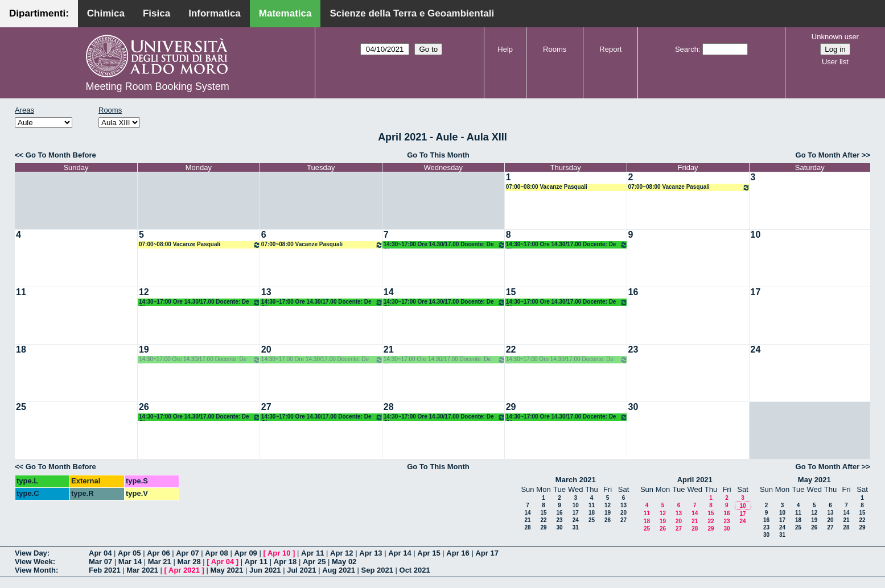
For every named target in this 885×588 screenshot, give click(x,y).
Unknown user (835, 37)
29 (511, 407)
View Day (31, 553)
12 (144, 292)
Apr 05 (129, 553)
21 (389, 349)
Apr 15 (429, 553)
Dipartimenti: (39, 13)
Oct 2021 (415, 570)
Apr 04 (100, 553)
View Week (34, 562)
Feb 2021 (105, 570)
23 (633, 349)
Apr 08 (216, 553)
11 (21, 292)
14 (389, 292)
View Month (35, 570)
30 (633, 407)
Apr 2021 (184, 570)
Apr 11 (312, 553)
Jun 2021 (265, 570)
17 (756, 292)
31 (576, 527)
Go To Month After (828, 155)
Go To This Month (438, 155)
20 (266, 349)
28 (389, 407)
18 (21, 349)
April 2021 (695, 480)
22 (511, 349)
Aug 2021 (339, 570)
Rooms (555, 49)
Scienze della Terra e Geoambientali (412, 13)
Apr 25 (314, 562)
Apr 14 (400, 553)
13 (266, 292)
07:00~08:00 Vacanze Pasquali (547, 187)
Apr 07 (187, 553)
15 (511, 292)
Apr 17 (487, 553)
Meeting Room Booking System (158, 86)
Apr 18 (285, 562)
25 (21, 407)
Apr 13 (371, 553)
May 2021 (814, 480)
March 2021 (576, 480)
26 (144, 407)
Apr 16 (458, 553)
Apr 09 (245, 553)
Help (505, 49)
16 (633, 292)
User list (835, 62)
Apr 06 (158, 553)
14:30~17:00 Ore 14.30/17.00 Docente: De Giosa (444, 245)
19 (144, 349)
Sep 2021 (377, 570)
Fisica (157, 13)
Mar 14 (130, 562)
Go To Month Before (61, 155)
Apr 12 (341, 553)
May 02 (344, 562)
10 (756, 235)
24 (756, 349)
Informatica (215, 13)
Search (687, 49)
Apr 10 (279, 553)
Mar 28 (189, 562)
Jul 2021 (301, 570)
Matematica (285, 13)
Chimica (106, 13)
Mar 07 (100, 562)
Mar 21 (160, 562)
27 (266, 407)
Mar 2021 (142, 570)
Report (610, 49)
